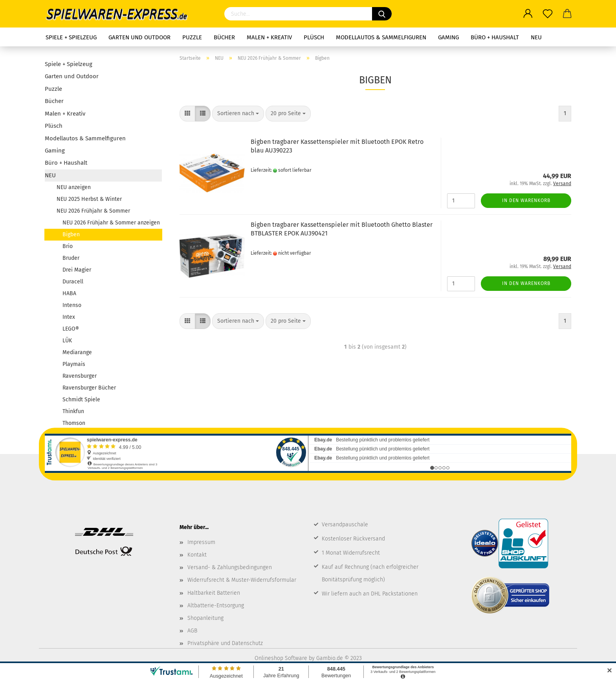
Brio (68, 246)
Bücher (224, 37)
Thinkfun (73, 411)
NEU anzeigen (74, 187)
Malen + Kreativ (269, 37)
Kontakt (197, 555)
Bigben (71, 234)
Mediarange (77, 352)
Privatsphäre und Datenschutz (225, 643)
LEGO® (71, 329)
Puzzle (192, 37)
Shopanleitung (205, 618)
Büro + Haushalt (495, 37)
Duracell (73, 282)
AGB (192, 631)
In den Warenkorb (526, 200)
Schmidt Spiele (81, 400)
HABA (69, 293)
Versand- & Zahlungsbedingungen (230, 567)
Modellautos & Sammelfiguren (381, 37)
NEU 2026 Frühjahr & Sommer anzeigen (111, 223)
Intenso (72, 305)
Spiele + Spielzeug (71, 37)
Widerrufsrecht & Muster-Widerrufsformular (242, 580)
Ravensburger (80, 376)
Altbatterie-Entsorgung (216, 606)
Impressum (201, 542)
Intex (69, 317)
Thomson (74, 423)
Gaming (448, 37)
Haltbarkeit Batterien (214, 593)
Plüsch (314, 37)
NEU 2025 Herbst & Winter (89, 199)
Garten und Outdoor (139, 37)
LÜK (67, 341)
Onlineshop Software (281, 658)
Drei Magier (77, 270)
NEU (536, 37)
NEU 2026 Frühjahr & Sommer (93, 211)
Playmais (74, 364)
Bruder (71, 258)
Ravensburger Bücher (89, 388)
